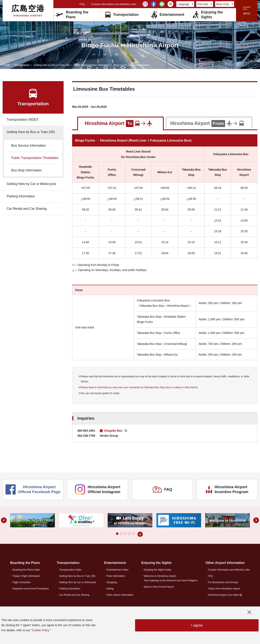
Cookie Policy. (41, 630)
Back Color (225, 4)
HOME (6, 65)
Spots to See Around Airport (159, 587)
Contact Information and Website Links (114, 4)
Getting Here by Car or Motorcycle (31, 184)
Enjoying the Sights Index (157, 570)
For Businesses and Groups (223, 582)
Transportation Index (70, 570)
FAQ (82, 4)
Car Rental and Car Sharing (27, 209)
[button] (117, 534)
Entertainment (168, 15)
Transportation (122, 15)
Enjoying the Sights (208, 15)
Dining (110, 589)
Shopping (112, 582)
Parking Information (21, 196)
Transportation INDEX (23, 120)
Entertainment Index (118, 570)
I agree (197, 625)
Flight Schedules (22, 582)
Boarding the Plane (72, 15)
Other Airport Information (120, 595)
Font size (205, 4)
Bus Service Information (29, 146)
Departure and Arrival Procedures (31, 589)
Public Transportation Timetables (92, 65)
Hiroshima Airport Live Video (223, 595)
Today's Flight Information (26, 576)
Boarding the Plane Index (26, 570)
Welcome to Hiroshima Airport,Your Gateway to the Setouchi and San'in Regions (171, 578)
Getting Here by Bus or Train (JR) (52, 65)
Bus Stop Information (27, 170)
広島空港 (28, 11)
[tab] (120, 123)
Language (185, 4)
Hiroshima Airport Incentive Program (227, 489)
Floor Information (116, 576)
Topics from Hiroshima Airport (224, 589)
